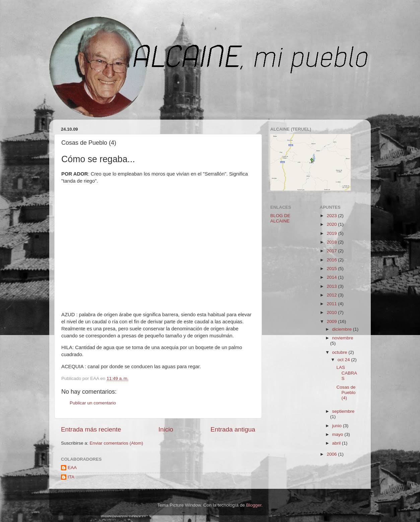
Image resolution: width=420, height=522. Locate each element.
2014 (332, 277)
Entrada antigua (233, 429)
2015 (332, 269)
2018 (332, 242)
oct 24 (344, 360)
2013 (332, 286)
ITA (71, 477)
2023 (332, 216)
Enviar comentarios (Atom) (117, 443)
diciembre (343, 329)
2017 (332, 251)
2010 (332, 312)
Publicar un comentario (93, 403)
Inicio (166, 429)
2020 (332, 224)
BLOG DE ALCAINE (280, 218)
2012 (332, 295)
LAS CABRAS (347, 373)
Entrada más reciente (91, 429)
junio (338, 426)
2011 (332, 304)
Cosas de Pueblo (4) (346, 393)
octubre (340, 352)
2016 (332, 260)
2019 (332, 233)
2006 (332, 454)
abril (337, 443)
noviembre (343, 338)
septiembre (343, 411)
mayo (338, 434)
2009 (332, 321)
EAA (72, 468)
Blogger (254, 505)
